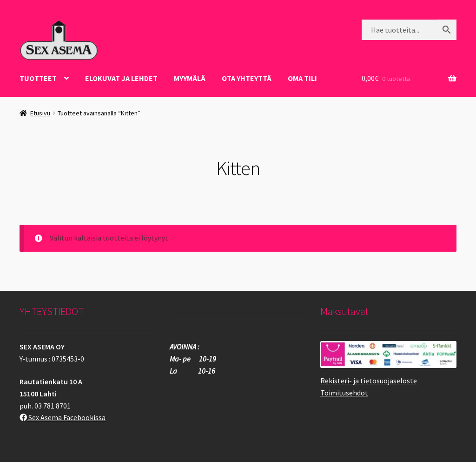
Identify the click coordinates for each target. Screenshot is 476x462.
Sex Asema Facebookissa (63, 417)
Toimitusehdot (344, 393)
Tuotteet (38, 78)
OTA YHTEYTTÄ (247, 78)
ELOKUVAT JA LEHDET (121, 78)
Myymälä (190, 78)
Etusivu (40, 113)
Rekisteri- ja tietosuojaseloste (369, 381)
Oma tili (302, 78)
